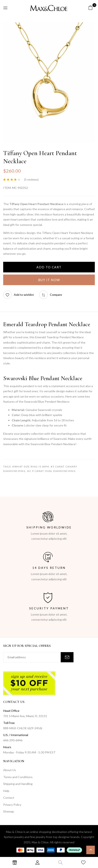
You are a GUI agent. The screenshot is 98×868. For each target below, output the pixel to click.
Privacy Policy (12, 805)
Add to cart (49, 267)
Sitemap (9, 811)
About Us (10, 770)
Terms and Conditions (18, 777)
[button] (91, 8)
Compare (56, 295)
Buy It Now (49, 280)
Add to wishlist (24, 295)
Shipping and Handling (18, 784)
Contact (9, 798)
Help (6, 791)
